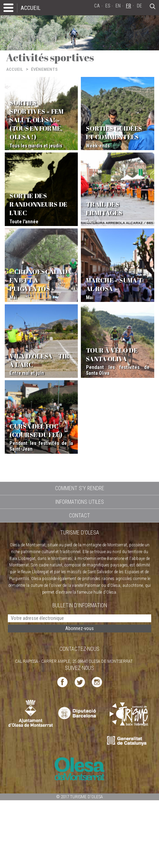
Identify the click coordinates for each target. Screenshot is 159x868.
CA (97, 6)
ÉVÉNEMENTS (44, 69)
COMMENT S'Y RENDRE (80, 488)
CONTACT (79, 516)
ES (108, 6)
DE (139, 6)
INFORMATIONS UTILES (80, 502)
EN (118, 6)
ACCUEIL (31, 8)
